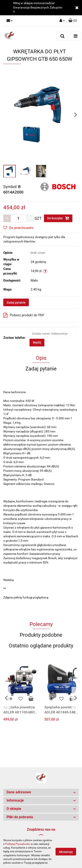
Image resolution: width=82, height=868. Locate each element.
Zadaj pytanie (16, 303)
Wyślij (37, 342)
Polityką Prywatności (18, 844)
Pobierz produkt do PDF (24, 315)
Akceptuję (66, 852)
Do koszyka (58, 218)
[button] (73, 21)
